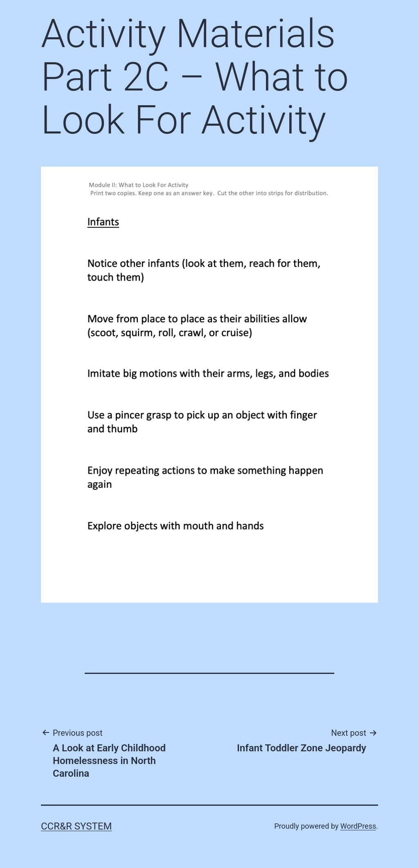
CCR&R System (76, 826)
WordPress (358, 826)
